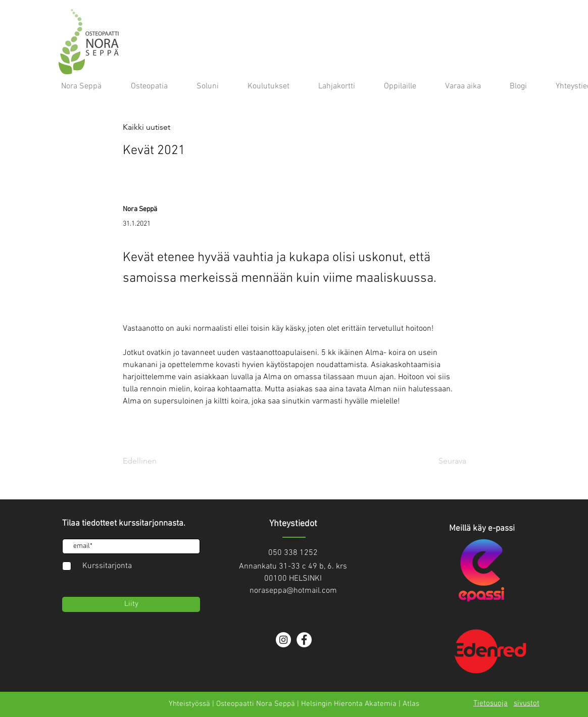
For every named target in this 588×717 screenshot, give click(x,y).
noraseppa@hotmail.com (293, 591)
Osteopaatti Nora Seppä (256, 704)
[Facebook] (304, 640)
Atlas (411, 704)
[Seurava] (441, 462)
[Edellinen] (156, 462)
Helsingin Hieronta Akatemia (349, 704)
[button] (156, 127)
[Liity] (131, 604)
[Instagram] (283, 640)
